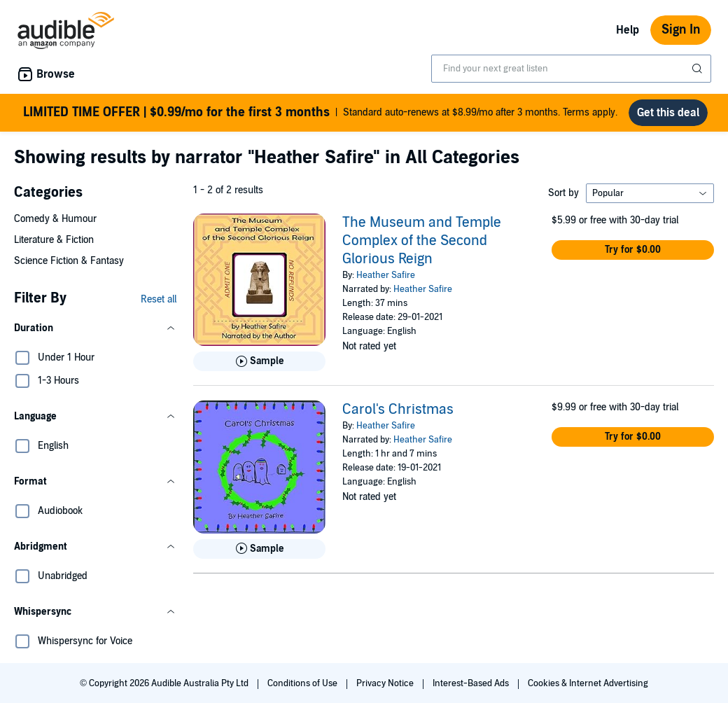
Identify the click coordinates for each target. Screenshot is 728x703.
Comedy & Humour (55, 219)
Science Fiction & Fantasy (69, 261)
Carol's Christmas (398, 410)
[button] (95, 328)
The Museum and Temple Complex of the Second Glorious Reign (422, 241)
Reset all (159, 299)
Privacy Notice (386, 683)
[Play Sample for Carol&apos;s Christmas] (259, 549)
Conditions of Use (303, 683)
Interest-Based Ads (472, 683)
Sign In (681, 30)
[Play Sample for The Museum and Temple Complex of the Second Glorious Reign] (259, 361)
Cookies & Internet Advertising (588, 683)
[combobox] (571, 69)
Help (628, 30)
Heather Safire (386, 275)
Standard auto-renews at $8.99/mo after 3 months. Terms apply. (320, 113)
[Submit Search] (699, 69)
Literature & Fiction (54, 240)
